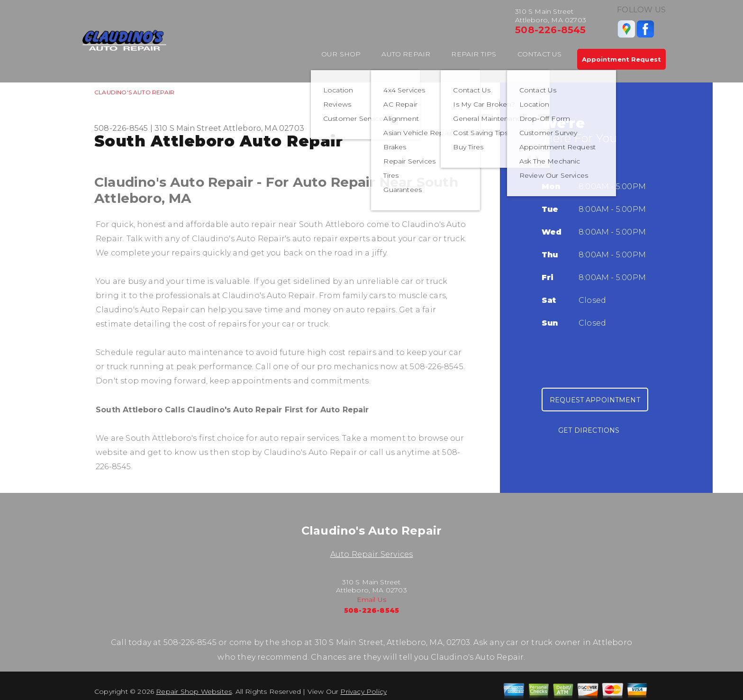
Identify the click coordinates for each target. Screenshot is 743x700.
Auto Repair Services (372, 554)
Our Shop (341, 54)
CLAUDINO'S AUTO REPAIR (134, 92)
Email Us (372, 600)
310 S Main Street (188, 128)
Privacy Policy (363, 691)
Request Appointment (595, 400)
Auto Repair (406, 54)
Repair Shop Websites (194, 691)
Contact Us (540, 54)
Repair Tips (474, 54)
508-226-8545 (550, 30)
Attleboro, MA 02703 (264, 128)
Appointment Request (621, 59)
